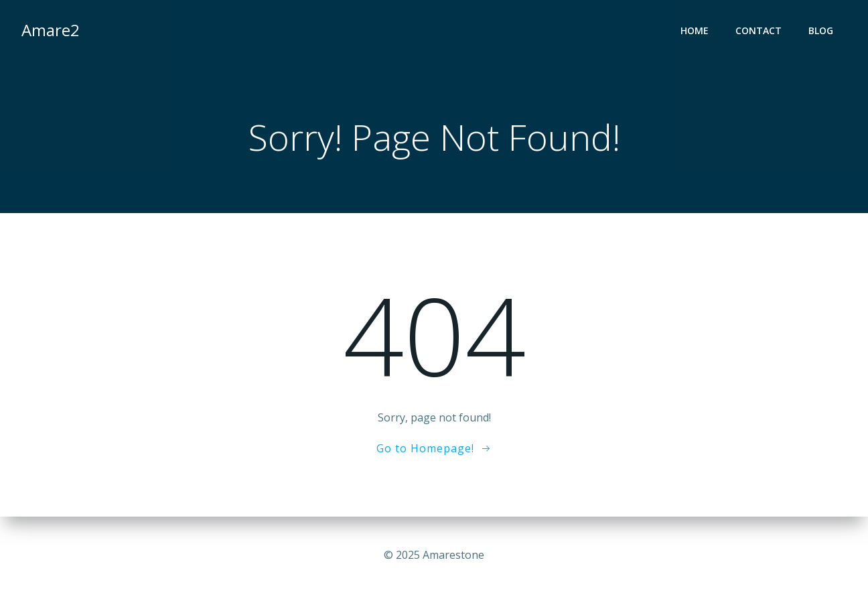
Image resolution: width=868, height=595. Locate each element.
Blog (821, 30)
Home (695, 30)
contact (758, 30)
